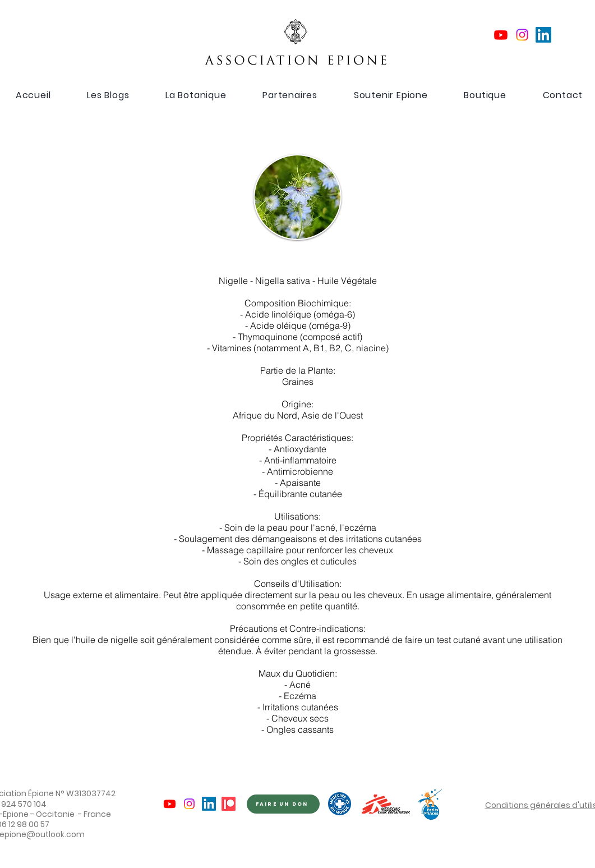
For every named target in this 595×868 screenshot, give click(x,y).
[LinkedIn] (543, 35)
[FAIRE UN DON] (283, 804)
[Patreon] (229, 804)
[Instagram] (522, 35)
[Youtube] (501, 35)
